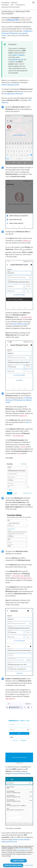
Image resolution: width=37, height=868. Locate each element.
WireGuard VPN (13, 20)
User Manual (5, 3)
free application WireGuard (13, 94)
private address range (19, 324)
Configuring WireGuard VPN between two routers (19, 400)
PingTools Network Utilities (21, 774)
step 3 (28, 422)
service (17, 60)
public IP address (19, 55)
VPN (12, 5)
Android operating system (10, 85)
